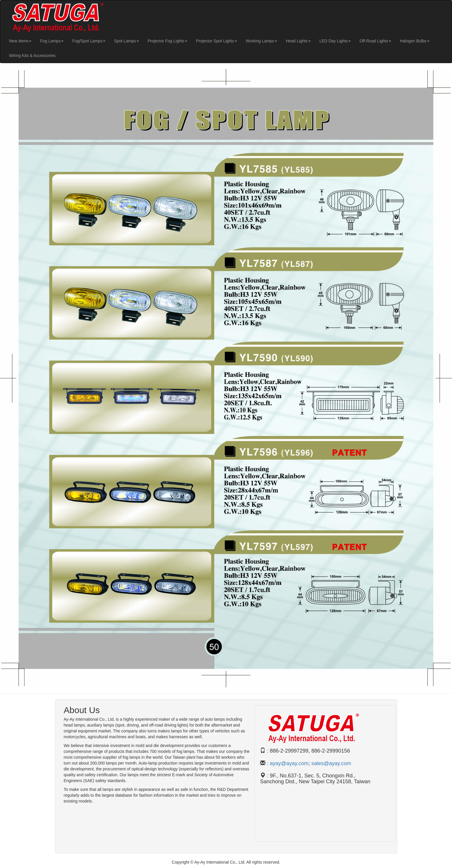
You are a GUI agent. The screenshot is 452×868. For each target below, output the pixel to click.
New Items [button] (20, 41)
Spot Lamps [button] (127, 41)
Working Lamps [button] (261, 41)
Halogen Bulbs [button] (415, 41)
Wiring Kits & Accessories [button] (32, 56)
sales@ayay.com (331, 763)
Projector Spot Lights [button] (216, 41)
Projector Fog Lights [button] (167, 41)
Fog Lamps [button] (52, 41)
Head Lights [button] (298, 41)
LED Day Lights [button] (335, 41)
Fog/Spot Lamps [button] (89, 41)
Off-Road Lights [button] (375, 41)
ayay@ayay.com (289, 763)
